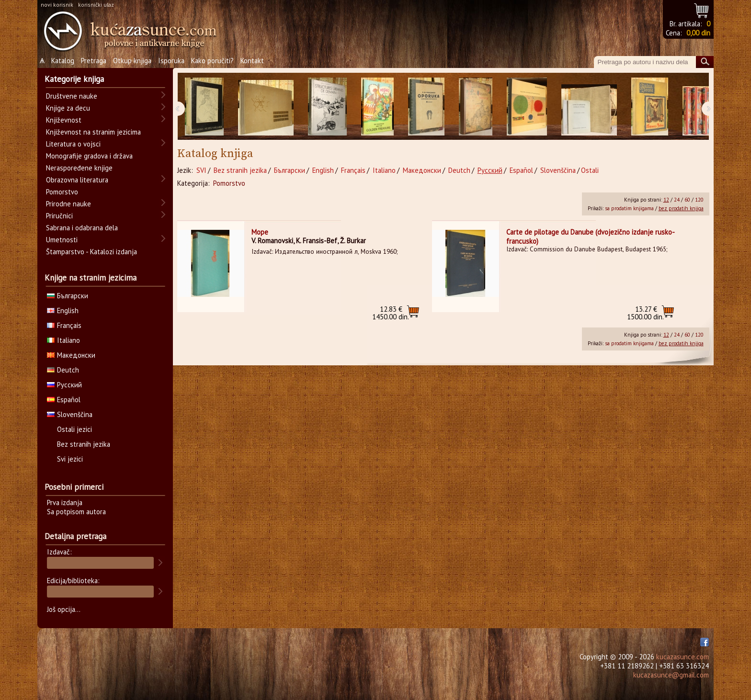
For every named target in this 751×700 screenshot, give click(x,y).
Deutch (459, 170)
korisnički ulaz (96, 5)
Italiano (384, 170)
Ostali (590, 170)
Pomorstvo (229, 183)
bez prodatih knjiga (681, 208)
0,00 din (698, 33)
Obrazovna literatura (77, 180)
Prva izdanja (65, 502)
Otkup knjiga (132, 61)
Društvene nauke (72, 96)
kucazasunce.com (683, 657)
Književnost (64, 120)
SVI (201, 170)
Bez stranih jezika (240, 170)
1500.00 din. (645, 313)
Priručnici (59, 216)
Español (521, 170)
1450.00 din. (391, 313)
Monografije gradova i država (89, 156)
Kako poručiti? (212, 61)
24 (677, 200)
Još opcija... (64, 609)
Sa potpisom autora (76, 512)
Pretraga (94, 61)
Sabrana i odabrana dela (82, 228)
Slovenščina (558, 170)
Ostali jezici (74, 429)
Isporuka (171, 61)
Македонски (422, 170)
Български (290, 170)
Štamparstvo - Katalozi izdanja (91, 252)
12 (666, 200)
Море (260, 232)
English (323, 170)
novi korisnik (57, 5)
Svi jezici (70, 459)
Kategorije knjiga (74, 79)
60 (687, 200)
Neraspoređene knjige (79, 168)
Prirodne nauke (68, 204)
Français (353, 170)
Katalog (63, 61)
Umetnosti (62, 240)
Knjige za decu (68, 108)
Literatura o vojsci (73, 144)
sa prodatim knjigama (629, 208)
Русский (490, 170)
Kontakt (252, 61)
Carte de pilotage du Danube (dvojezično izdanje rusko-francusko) (591, 237)
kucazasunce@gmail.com (671, 675)
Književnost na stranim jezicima (93, 132)
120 (699, 200)
